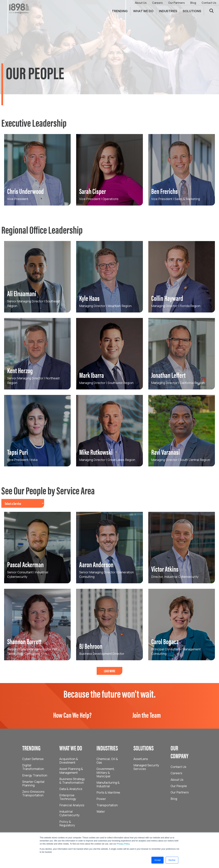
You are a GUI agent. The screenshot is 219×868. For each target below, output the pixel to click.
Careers (157, 3)
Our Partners (176, 3)
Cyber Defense (33, 759)
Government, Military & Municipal (106, 772)
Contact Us (209, 3)
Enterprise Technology (68, 797)
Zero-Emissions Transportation (33, 793)
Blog (193, 3)
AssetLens (141, 759)
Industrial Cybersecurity (69, 813)
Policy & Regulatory (67, 823)
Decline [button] (172, 860)
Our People (179, 786)
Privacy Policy (123, 844)
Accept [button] (157, 860)
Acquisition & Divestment (69, 761)
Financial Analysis (72, 805)
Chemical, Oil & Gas (107, 761)
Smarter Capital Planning (33, 783)
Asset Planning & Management (71, 771)
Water (101, 811)
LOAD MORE (110, 671)
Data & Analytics (71, 789)
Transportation (107, 805)
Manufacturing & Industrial (108, 784)
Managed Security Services (146, 767)
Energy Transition (35, 775)
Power (101, 799)
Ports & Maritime (108, 792)
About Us (141, 3)
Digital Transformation (33, 767)
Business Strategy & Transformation (72, 781)
